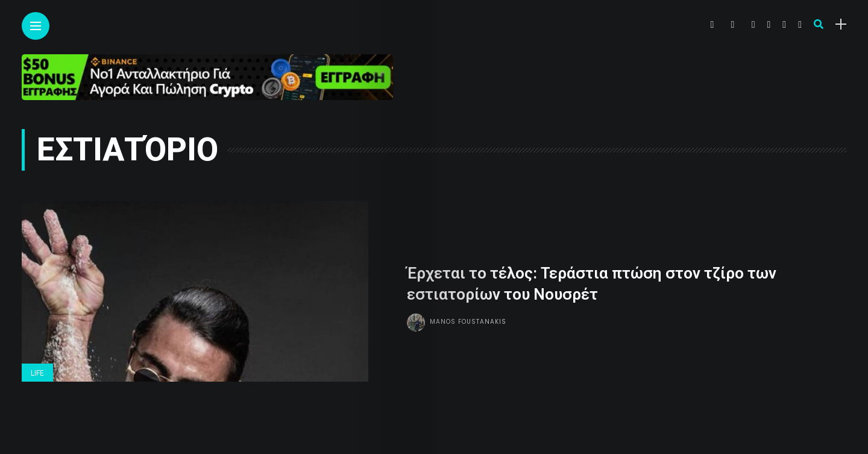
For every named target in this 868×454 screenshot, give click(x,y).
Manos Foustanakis (468, 321)
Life (37, 373)
